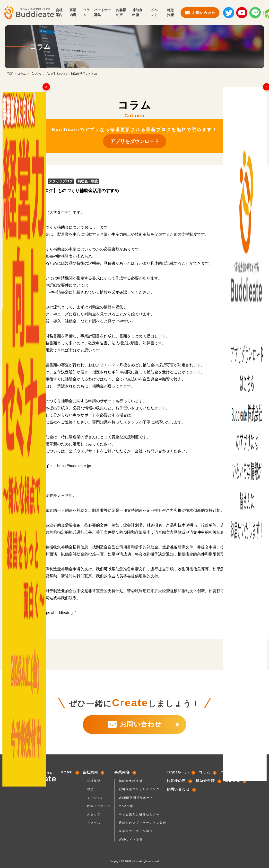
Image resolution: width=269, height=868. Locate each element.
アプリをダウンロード (135, 141)
